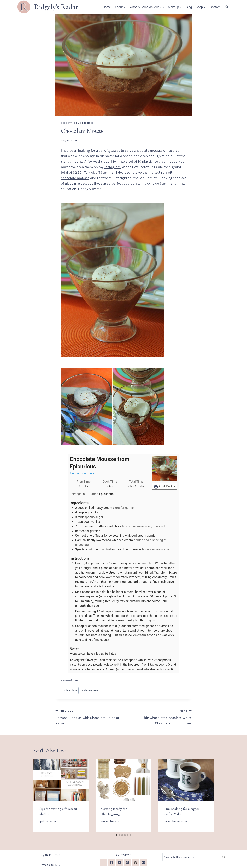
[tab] (117, 835)
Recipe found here (82, 473)
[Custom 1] (136, 863)
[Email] (143, 863)
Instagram (113, 167)
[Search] (196, 857)
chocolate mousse (148, 151)
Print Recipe (164, 486)
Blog (189, 7)
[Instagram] (104, 863)
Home (107, 7)
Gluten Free (90, 690)
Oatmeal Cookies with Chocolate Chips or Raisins (88, 717)
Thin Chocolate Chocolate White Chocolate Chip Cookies (159, 717)
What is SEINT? (51, 865)
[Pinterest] (128, 863)
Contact (215, 7)
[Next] (208, 796)
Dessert (66, 123)
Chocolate (70, 690)
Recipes (89, 123)
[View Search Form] (227, 7)
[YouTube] (119, 863)
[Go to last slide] (39, 796)
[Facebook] (112, 863)
